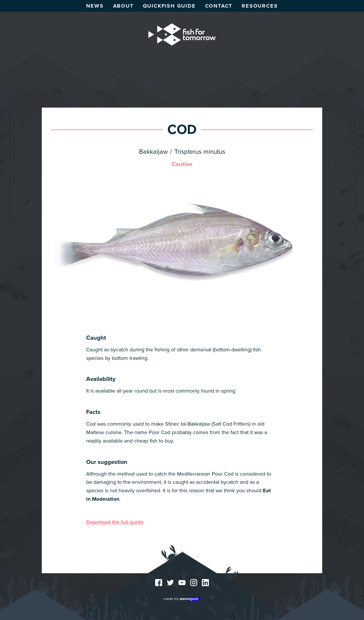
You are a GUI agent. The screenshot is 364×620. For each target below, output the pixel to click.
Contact (219, 6)
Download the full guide (115, 522)
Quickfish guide (169, 6)
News (95, 6)
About (123, 6)
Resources (260, 6)
